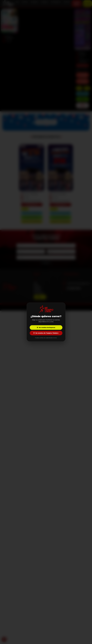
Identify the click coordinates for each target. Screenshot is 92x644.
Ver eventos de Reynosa (46, 328)
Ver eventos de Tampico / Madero (46, 333)
